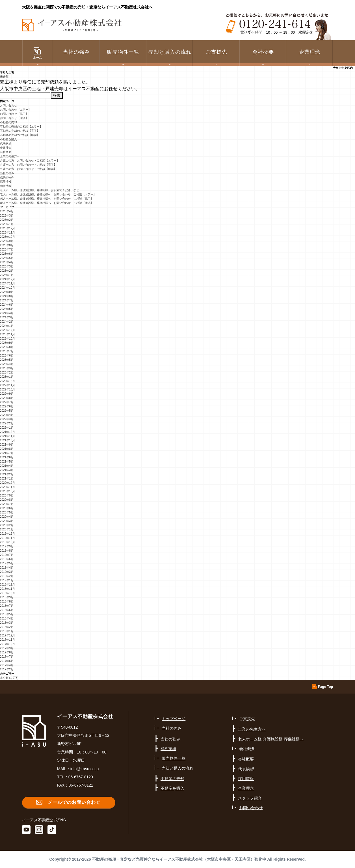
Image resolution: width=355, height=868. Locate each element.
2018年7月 (7, 606)
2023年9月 (7, 343)
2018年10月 (7, 593)
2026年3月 (7, 216)
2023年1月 (7, 377)
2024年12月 (7, 279)
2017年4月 (7, 665)
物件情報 (6, 186)
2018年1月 (7, 631)
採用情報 (6, 182)
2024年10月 (7, 288)
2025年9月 (7, 241)
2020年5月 (7, 512)
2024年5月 (7, 309)
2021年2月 (7, 474)
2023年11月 (7, 334)
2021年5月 (7, 462)
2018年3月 (7, 623)
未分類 (4, 76)
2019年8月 (7, 551)
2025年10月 (7, 237)
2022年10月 (7, 389)
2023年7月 (7, 351)
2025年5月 (7, 258)
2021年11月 (7, 436)
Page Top (325, 687)
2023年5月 (7, 360)
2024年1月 (7, 326)
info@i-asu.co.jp (85, 769)
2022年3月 (7, 419)
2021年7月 (7, 453)
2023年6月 (7, 356)
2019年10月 (7, 542)
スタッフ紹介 (250, 798)
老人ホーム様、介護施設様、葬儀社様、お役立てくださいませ (40, 190)
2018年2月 (7, 627)
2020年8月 (7, 500)
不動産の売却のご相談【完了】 (20, 131)
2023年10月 (7, 339)
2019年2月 (7, 576)
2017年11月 (7, 640)
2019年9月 (7, 546)
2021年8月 (7, 449)
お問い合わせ (8, 105)
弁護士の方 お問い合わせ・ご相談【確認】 (28, 169)
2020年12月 (7, 483)
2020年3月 (7, 521)
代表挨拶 (6, 143)
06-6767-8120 (81, 777)
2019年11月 (7, 538)
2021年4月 (7, 466)
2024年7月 (7, 300)
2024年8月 (7, 296)
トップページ (174, 719)
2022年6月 (7, 406)
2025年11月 (7, 233)
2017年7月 (7, 657)
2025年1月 (7, 275)
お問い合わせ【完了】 (14, 114)
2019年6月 (7, 559)
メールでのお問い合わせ (74, 802)
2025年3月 (7, 266)
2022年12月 (7, 381)
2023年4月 (7, 364)
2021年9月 (7, 445)
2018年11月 (7, 589)
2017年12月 (7, 635)
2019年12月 (7, 534)
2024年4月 (7, 313)
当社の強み (7, 173)
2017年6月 (7, 661)
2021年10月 (7, 440)
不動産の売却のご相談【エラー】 (21, 127)
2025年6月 (7, 254)
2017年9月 (7, 648)
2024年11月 (7, 283)
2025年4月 (7, 262)
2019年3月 (7, 572)
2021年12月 (7, 432)
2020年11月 (7, 487)
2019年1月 (7, 580)
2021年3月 (7, 470)
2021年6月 (7, 457)
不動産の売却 (8, 122)
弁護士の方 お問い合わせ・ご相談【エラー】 (30, 160)
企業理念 (310, 52)
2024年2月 (7, 322)
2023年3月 (7, 368)
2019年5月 (7, 563)
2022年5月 (7, 411)
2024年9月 (7, 292)
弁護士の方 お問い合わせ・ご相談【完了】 (28, 165)
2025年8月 (7, 245)
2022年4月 (7, 415)
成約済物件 (7, 177)
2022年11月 (7, 385)
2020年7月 (7, 504)
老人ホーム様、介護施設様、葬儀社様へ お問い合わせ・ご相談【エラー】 (48, 194)
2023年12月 (7, 330)
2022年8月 (7, 398)
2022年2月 (7, 423)
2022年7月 (7, 402)
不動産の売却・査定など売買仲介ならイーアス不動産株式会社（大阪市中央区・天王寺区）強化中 (179, 859)
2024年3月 (7, 317)
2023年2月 (7, 373)
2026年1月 (7, 224)
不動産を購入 (8, 139)
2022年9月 (7, 394)
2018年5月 (7, 614)
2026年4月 (7, 211)
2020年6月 (7, 508)
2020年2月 (7, 525)
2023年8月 (7, 347)
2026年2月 (7, 220)
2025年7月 (7, 250)
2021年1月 (7, 479)
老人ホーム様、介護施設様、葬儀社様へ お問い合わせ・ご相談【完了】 (47, 199)
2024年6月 (7, 305)
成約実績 (168, 749)
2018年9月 (7, 597)
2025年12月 (7, 228)
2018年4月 (7, 618)
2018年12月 (7, 585)
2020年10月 (7, 491)
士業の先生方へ (10, 156)
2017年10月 (7, 644)
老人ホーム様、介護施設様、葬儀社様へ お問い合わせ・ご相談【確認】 (47, 203)
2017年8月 (7, 652)
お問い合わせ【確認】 (14, 118)
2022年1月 (7, 428)
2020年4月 (7, 517)
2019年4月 (7, 568)
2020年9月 (7, 495)
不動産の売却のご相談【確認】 (20, 135)
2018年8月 (7, 602)
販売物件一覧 (123, 52)
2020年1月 (7, 529)
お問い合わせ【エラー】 (16, 110)
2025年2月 (7, 271)
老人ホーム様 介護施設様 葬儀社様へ (271, 739)
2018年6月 (7, 610)
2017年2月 (7, 669)
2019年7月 (7, 555)
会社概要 (6, 152)
